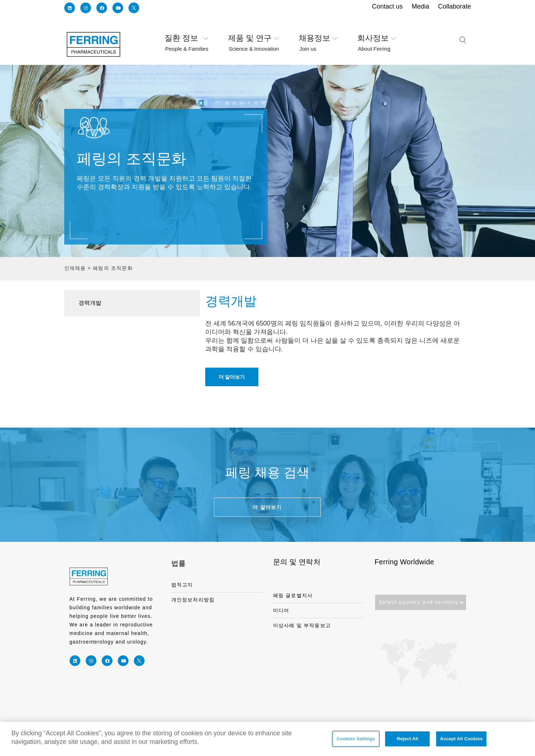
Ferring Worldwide (405, 562)
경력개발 (90, 303)
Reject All (408, 739)
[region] (267, 739)
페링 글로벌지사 (293, 595)
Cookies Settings (356, 739)
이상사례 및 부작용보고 (302, 625)
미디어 (281, 610)
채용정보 (324, 39)
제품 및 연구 (259, 39)
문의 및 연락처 (297, 562)
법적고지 (182, 585)
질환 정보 (192, 39)
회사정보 (382, 39)
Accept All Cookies (461, 739)
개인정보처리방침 (193, 600)
